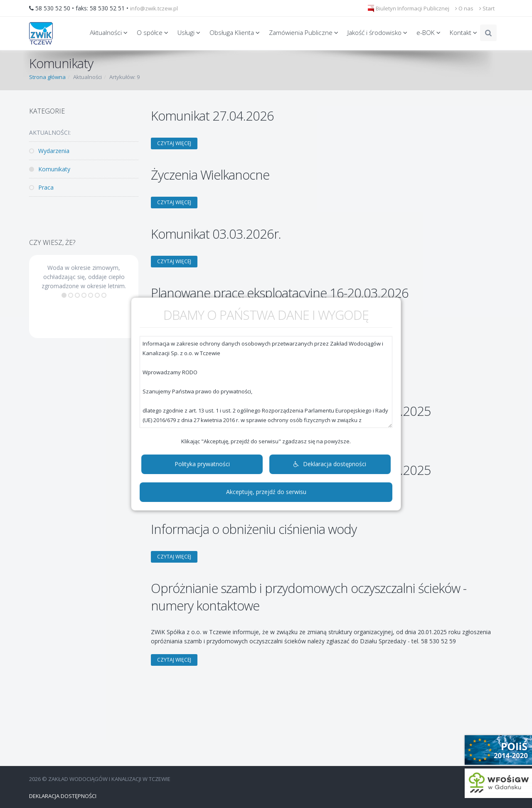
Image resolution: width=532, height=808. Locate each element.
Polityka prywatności (202, 464)
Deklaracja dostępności (330, 464)
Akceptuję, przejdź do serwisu (266, 492)
